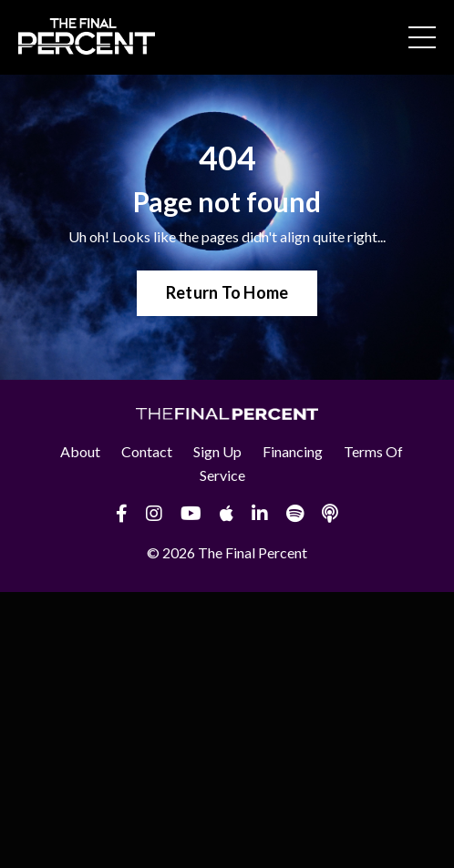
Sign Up (217, 451)
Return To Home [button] (227, 292)
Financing (293, 451)
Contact (147, 451)
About (80, 451)
